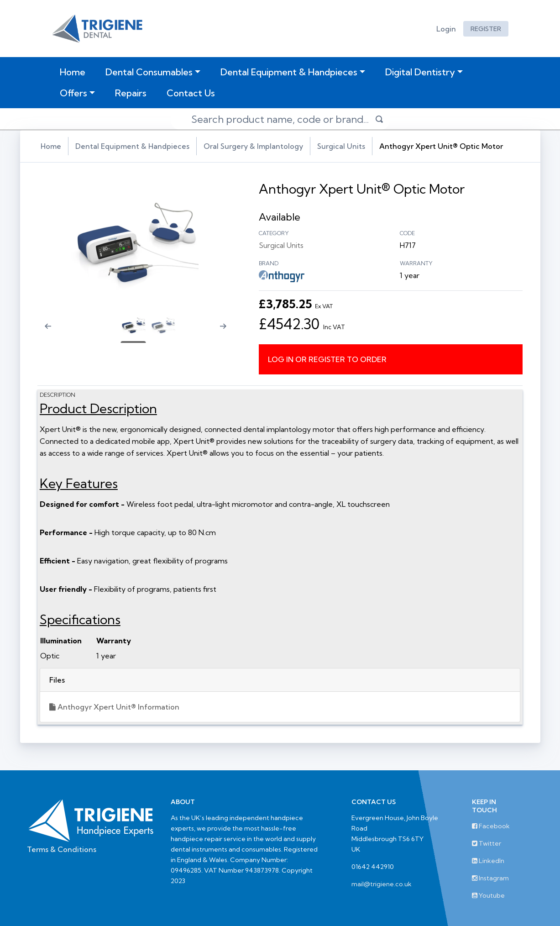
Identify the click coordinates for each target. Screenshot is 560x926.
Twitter (487, 843)
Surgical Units (344, 146)
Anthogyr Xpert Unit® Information (118, 707)
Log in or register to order (328, 359)
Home (74, 72)
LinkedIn (488, 861)
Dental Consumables (149, 72)
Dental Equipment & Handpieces (289, 72)
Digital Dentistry (420, 72)
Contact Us (191, 93)
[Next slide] (228, 332)
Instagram (490, 878)
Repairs (131, 93)
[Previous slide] (45, 332)
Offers (73, 93)
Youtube (488, 895)
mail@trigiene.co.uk (382, 884)
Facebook (491, 826)
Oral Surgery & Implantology (256, 146)
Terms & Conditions (62, 849)
